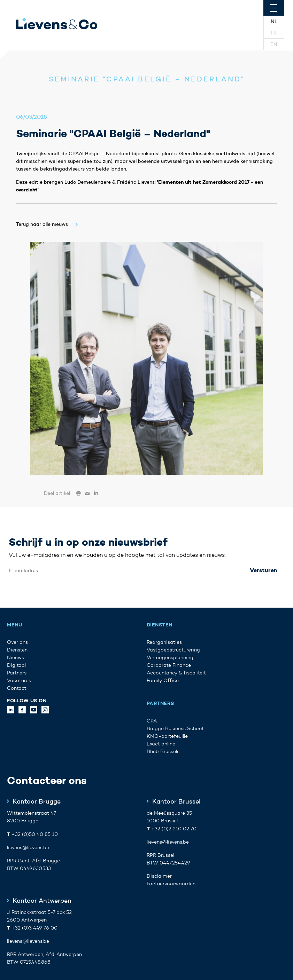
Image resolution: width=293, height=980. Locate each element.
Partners (17, 673)
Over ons (17, 642)
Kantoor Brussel (176, 801)
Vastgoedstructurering (173, 650)
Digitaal (16, 665)
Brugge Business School (175, 729)
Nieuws (16, 658)
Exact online (161, 744)
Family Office (163, 681)
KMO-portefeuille (167, 736)
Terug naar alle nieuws (42, 224)
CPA (152, 721)
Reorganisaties (164, 642)
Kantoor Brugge (37, 801)
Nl (274, 21)
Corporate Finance (169, 665)
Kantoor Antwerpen (42, 901)
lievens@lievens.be (28, 848)
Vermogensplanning (170, 658)
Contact (17, 688)
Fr (274, 33)
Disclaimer (159, 876)
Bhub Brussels (163, 752)
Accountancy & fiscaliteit (176, 673)
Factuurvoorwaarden (171, 884)
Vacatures (19, 681)
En (274, 44)
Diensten (17, 650)
